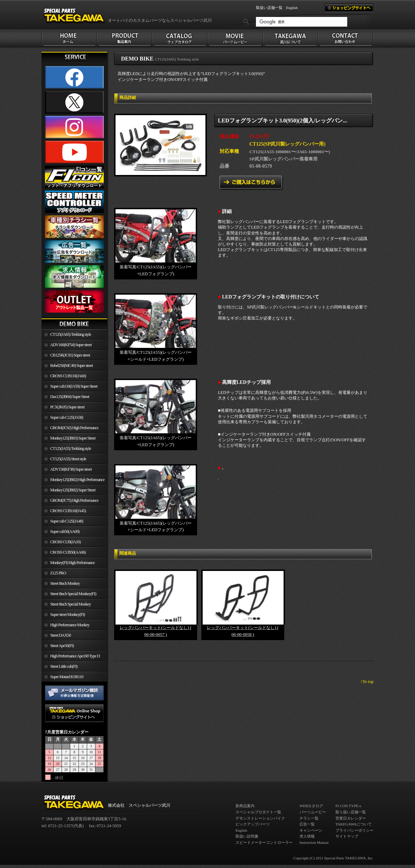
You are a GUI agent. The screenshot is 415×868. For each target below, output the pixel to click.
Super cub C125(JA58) (67, 417)
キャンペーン (311, 830)
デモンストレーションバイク (260, 818)
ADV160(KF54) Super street (71, 345)
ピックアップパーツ (253, 824)
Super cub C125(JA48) (67, 521)
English (292, 8)
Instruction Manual (314, 842)
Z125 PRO (58, 573)
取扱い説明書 (247, 836)
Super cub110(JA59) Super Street (74, 386)
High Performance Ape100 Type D (75, 656)
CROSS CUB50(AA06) (68, 552)
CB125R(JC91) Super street (70, 355)
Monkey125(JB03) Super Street (73, 438)
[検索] (302, 22)
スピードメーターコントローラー (264, 842)
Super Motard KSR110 (67, 677)
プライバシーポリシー (354, 830)
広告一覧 (307, 824)
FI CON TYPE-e (348, 806)
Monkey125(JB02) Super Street (73, 490)
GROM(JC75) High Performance (74, 500)
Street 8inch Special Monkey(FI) (73, 594)
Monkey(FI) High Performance (72, 563)
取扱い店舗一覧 (269, 8)
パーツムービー (313, 812)
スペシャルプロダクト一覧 (258, 812)
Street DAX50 (61, 635)
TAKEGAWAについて (354, 824)
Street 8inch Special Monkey (70, 604)
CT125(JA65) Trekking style (71, 334)
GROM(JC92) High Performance (74, 428)
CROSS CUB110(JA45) (68, 511)
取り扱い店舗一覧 (351, 812)
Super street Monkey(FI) (67, 615)
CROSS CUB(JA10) (65, 542)
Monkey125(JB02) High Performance (77, 480)
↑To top (367, 682)
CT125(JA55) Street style (68, 459)
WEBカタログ (311, 806)
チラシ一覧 (309, 818)
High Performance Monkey (70, 625)
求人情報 (307, 836)
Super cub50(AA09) (65, 532)
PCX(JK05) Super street (67, 407)
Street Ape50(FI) (62, 646)
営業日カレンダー (351, 818)
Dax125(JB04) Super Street (70, 397)
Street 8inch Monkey (65, 583)
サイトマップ (347, 836)
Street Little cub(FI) (64, 666)
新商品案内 (245, 806)
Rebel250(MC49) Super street (71, 366)
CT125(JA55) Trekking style (71, 449)
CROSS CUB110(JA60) (68, 376)
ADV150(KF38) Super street (71, 469)
